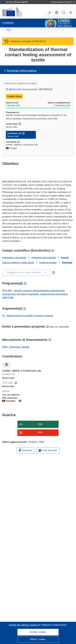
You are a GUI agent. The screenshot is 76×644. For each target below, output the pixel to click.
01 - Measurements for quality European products (28, 316)
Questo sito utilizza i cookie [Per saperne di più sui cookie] (23, 625)
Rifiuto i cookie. (38, 639)
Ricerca (64, 13)
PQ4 (9, 30)
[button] (57, 13)
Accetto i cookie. (38, 632)
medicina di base (48, 263)
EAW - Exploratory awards (16, 347)
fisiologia (67, 263)
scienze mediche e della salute (18, 263)
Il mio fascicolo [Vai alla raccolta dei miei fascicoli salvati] (48, 450)
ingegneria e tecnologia (14, 258)
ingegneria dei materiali (44, 258)
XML (40, 424)
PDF (40, 433)
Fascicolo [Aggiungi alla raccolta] (25, 450)
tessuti (65, 258)
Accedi (50, 13)
